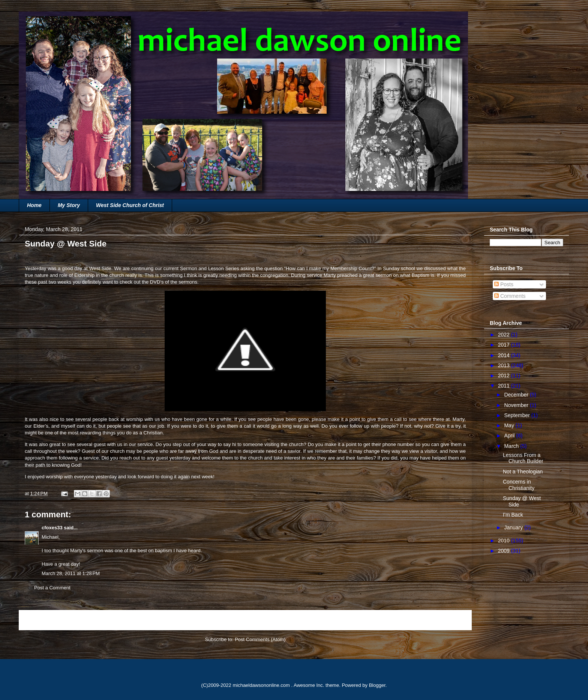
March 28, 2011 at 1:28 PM (71, 573)
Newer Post (40, 620)
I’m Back (513, 515)
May (510, 425)
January (514, 527)
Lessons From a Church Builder (523, 458)
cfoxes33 (52, 528)
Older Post (452, 620)
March (512, 446)
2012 (505, 376)
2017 (505, 345)
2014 (505, 355)
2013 (505, 365)
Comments (510, 296)
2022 (505, 335)
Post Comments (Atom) (260, 639)
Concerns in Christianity (519, 485)
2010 (505, 541)
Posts (504, 284)
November (517, 405)
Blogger (377, 685)
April (510, 436)
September (517, 415)
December (517, 395)
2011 (505, 386)
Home (34, 205)
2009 (505, 551)
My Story (69, 205)
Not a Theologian (523, 472)
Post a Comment (52, 588)
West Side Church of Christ (130, 205)
